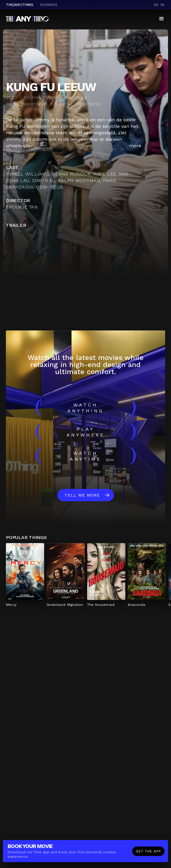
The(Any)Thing (20, 5)
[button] (162, 19)
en (156, 5)
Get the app (148, 851)
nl (163, 5)
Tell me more (82, 495)
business (49, 5)
